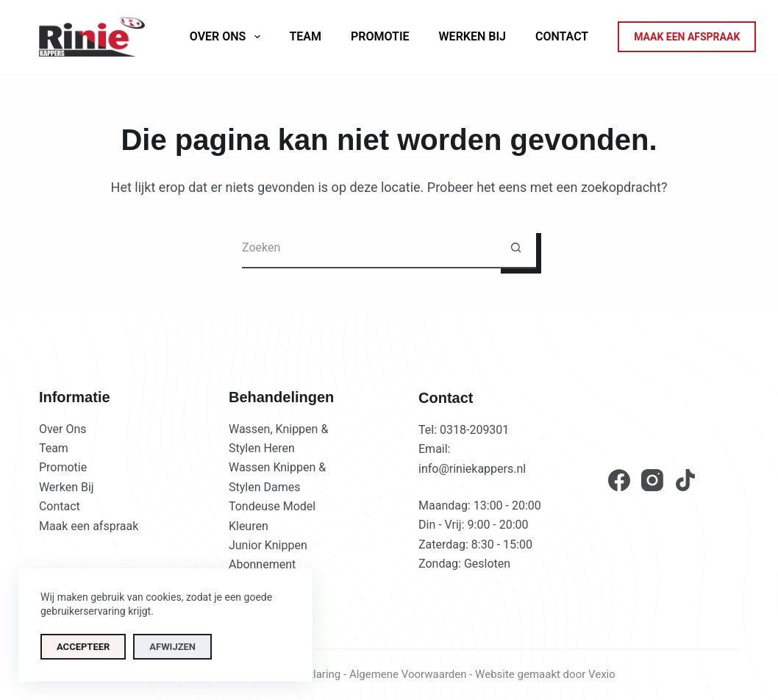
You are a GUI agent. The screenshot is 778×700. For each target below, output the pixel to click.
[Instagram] (652, 480)
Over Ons (63, 429)
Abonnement (262, 564)
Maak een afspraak (89, 526)
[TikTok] (685, 480)
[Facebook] (619, 480)
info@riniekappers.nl (472, 469)
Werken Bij (472, 36)
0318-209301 (474, 430)
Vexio (602, 674)
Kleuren (249, 526)
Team (306, 36)
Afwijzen (172, 647)
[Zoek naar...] (369, 248)
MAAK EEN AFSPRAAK (687, 37)
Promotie (380, 36)
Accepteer (83, 647)
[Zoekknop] (516, 248)
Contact (562, 36)
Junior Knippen (268, 545)
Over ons (228, 37)
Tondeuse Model (272, 506)
